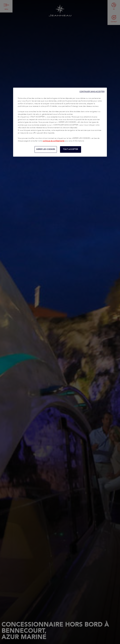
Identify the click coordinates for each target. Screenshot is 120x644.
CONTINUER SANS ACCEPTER (92, 91)
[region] (60, 122)
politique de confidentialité (54, 141)
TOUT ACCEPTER (70, 149)
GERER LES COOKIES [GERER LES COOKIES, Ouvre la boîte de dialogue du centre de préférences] (46, 149)
